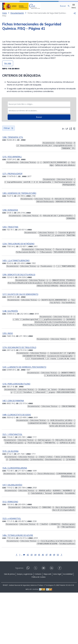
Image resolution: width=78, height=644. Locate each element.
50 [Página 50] (58, 606)
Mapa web (47, 625)
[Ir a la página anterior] (17, 606)
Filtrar (9, 180)
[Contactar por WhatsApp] (28, 620)
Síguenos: (19, 619)
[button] (74, 6)
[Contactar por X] (36, 619)
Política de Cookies (39, 628)
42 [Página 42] (28, 606)
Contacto (38, 625)
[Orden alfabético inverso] (74, 180)
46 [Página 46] (43, 606)
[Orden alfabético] (70, 180)
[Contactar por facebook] (60, 619)
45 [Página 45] (39, 606)
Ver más (8, 115)
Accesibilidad (68, 625)
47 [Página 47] (47, 606)
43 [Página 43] (32, 606)
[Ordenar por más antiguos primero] (67, 180)
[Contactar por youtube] (44, 619)
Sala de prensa (9, 625)
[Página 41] (24, 606)
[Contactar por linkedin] (52, 619)
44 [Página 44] (35, 606)
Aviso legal (57, 625)
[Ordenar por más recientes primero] (63, 180)
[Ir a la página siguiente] (61, 606)
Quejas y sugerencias (25, 625)
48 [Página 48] (50, 606)
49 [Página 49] (54, 606)
